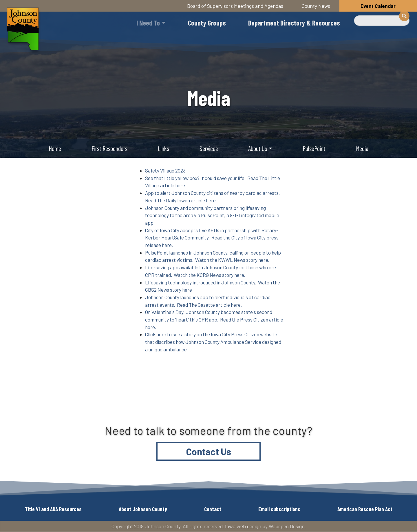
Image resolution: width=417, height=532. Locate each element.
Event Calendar (378, 6)
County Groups (207, 23)
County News (316, 6)
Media (362, 148)
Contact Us (209, 451)
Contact (213, 509)
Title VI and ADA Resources (53, 509)
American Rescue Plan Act (365, 509)
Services (209, 148)
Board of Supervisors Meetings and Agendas (235, 6)
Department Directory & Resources (294, 23)
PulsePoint (314, 148)
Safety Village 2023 (165, 170)
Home (55, 148)
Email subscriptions (279, 509)
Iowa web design (243, 526)
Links (163, 148)
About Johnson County (143, 509)
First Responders (109, 148)
